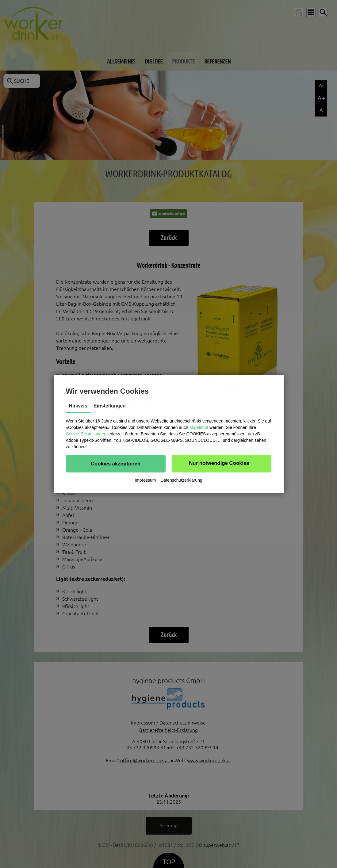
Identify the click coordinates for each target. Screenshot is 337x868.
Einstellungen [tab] (110, 406)
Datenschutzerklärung (182, 480)
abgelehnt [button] (199, 427)
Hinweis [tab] (78, 406)
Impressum (145, 480)
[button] (116, 464)
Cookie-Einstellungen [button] (86, 434)
